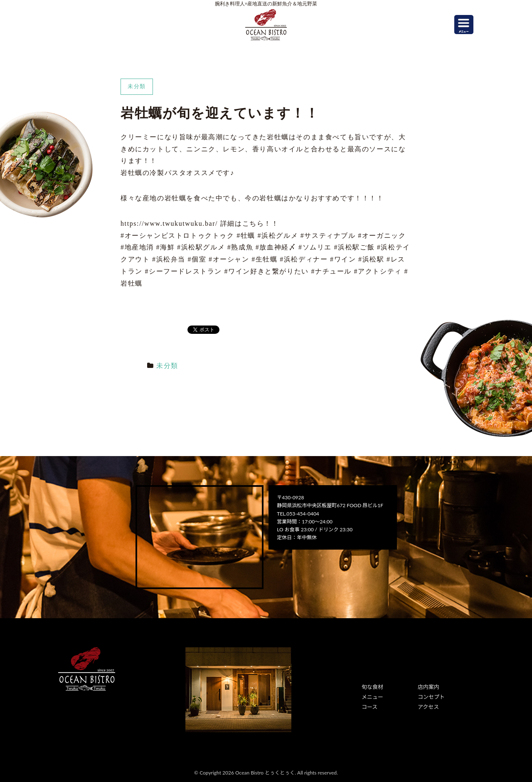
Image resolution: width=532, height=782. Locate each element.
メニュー (372, 696)
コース (369, 705)
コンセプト (430, 696)
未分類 (167, 366)
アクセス (427, 705)
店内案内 (428, 687)
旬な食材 (372, 687)
